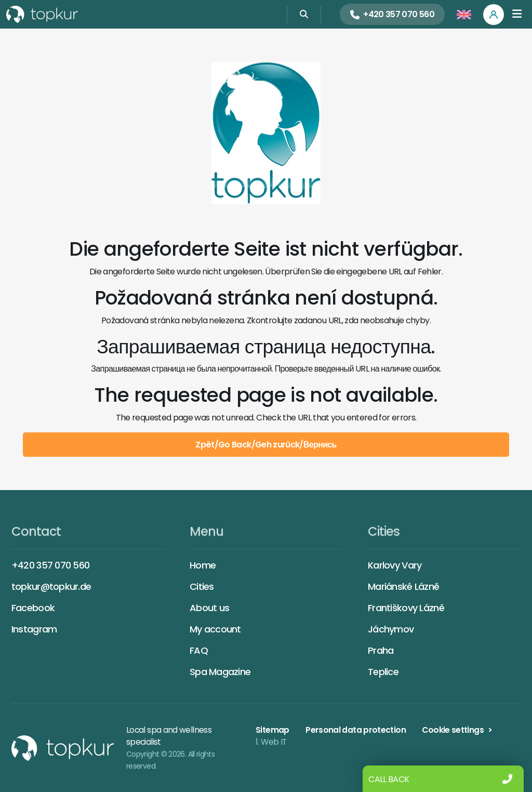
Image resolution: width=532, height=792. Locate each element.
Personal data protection (356, 730)
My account (215, 629)
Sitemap (272, 730)
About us (209, 608)
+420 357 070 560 (50, 565)
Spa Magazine (220, 672)
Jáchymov (391, 629)
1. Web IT (271, 742)
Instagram (34, 629)
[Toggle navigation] (517, 14)
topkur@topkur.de (51, 586)
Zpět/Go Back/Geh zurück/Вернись (266, 445)
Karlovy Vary (395, 565)
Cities (202, 586)
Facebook (33, 608)
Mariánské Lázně (403, 586)
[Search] (304, 14)
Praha (381, 650)
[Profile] (494, 15)
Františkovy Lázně (406, 608)
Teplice (383, 672)
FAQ (199, 650)
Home (203, 565)
